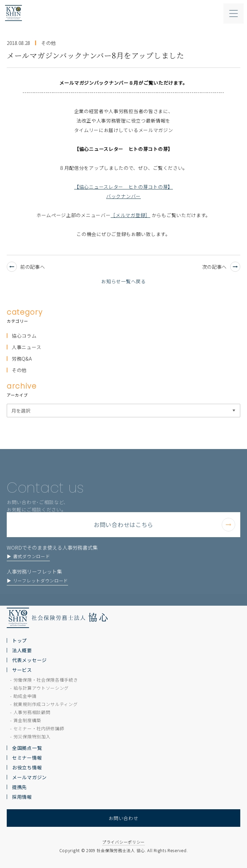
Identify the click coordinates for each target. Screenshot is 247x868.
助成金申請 (25, 696)
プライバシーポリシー (123, 842)
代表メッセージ (29, 660)
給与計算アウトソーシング (41, 688)
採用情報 (22, 797)
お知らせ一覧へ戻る (123, 281)
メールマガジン (29, 777)
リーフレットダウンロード (41, 589)
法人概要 (22, 650)
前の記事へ (26, 267)
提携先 (20, 787)
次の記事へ (221, 267)
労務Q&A (22, 359)
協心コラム (24, 336)
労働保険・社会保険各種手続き (46, 680)
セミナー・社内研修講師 (39, 728)
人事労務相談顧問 (32, 712)
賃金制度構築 (27, 720)
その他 (19, 370)
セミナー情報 (27, 758)
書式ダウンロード (32, 564)
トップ (20, 640)
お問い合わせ (123, 818)
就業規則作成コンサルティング (46, 704)
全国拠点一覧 (27, 748)
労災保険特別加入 (32, 737)
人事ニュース (26, 347)
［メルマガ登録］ (130, 215)
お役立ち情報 (27, 767)
